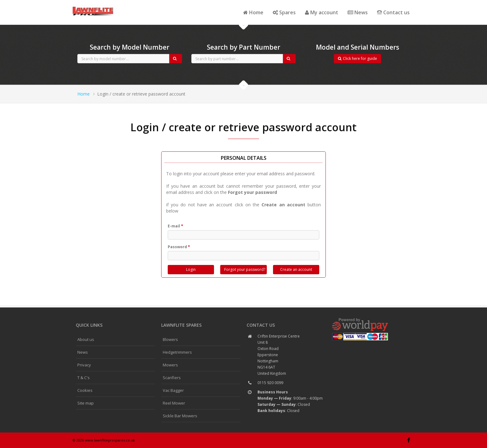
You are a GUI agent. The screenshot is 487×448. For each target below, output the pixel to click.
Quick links (89, 325)
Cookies (85, 390)
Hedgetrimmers (177, 352)
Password (179, 247)
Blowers (170, 339)
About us (86, 339)
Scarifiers (172, 378)
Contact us (393, 12)
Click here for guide (357, 58)
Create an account (296, 269)
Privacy (84, 365)
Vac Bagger (173, 390)
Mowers (170, 365)
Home (253, 12)
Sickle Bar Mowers (180, 416)
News (358, 12)
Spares (284, 12)
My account (322, 12)
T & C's (84, 378)
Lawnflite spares (181, 325)
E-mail (175, 226)
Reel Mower (174, 403)
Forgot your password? (245, 269)
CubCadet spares (107, 5)
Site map (86, 403)
